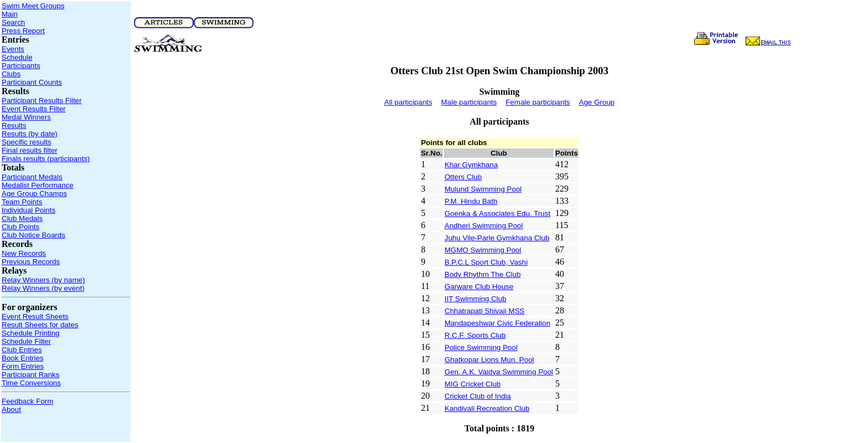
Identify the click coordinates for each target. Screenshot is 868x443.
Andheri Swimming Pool (484, 226)
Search (13, 22)
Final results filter (30, 150)
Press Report (23, 31)
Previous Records (31, 262)
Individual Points (29, 210)
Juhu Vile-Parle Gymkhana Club (497, 238)
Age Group (597, 102)
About (11, 409)
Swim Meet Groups (33, 6)
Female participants (538, 102)
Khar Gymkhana (471, 165)
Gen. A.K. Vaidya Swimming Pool (499, 372)
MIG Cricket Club (472, 384)
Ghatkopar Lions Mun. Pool (489, 360)
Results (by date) (30, 134)
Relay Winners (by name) (43, 280)
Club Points (20, 227)
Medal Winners (26, 117)
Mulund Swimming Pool (483, 189)
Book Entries (23, 358)
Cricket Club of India (478, 396)
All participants (408, 102)
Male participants (469, 102)
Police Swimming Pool (481, 347)
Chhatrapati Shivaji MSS (484, 311)
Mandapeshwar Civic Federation (497, 323)
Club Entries (22, 350)
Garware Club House (479, 287)
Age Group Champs (34, 194)
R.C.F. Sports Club (475, 335)
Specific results (27, 142)
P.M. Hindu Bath (471, 201)
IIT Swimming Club (476, 299)
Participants (21, 66)
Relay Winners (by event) (43, 288)
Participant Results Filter (42, 101)
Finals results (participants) (46, 159)
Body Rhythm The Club (483, 274)
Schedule (17, 57)
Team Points (22, 202)
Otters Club (463, 177)
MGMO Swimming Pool (483, 250)
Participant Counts (32, 82)
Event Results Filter (34, 109)
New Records (24, 253)
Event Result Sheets (35, 316)
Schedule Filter (26, 341)
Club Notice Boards (33, 235)
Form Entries (23, 366)
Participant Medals (32, 177)
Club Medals (22, 218)
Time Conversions (31, 383)
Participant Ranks (30, 375)
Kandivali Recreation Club (487, 408)
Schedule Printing (30, 333)
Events (13, 49)
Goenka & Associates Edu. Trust (497, 213)
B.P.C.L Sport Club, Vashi (486, 262)
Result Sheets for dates (40, 325)
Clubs (11, 74)
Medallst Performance (38, 185)
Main (10, 14)
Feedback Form (27, 401)
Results (14, 125)
